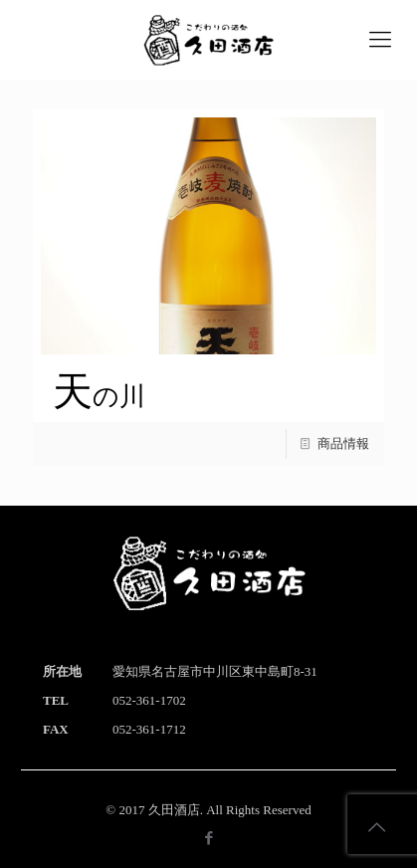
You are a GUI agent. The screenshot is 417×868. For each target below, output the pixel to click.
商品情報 (343, 443)
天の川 (99, 397)
